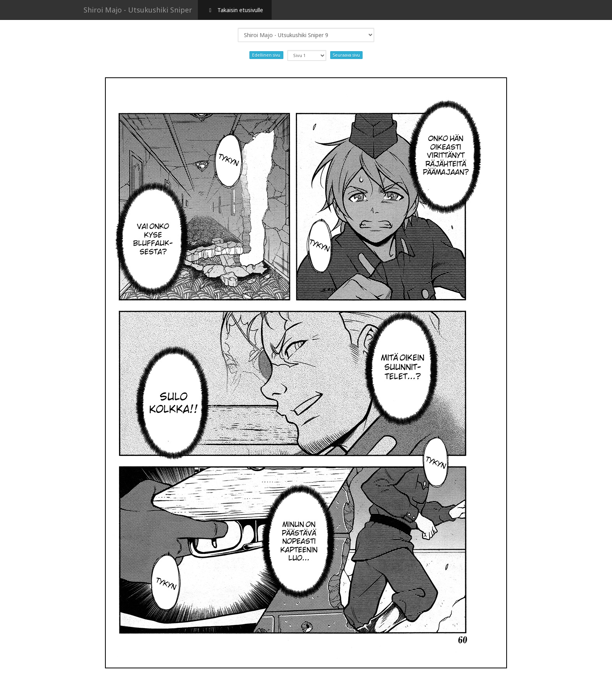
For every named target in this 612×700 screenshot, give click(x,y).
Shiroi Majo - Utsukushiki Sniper (138, 10)
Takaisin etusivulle (235, 10)
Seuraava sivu (346, 55)
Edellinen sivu (266, 55)
